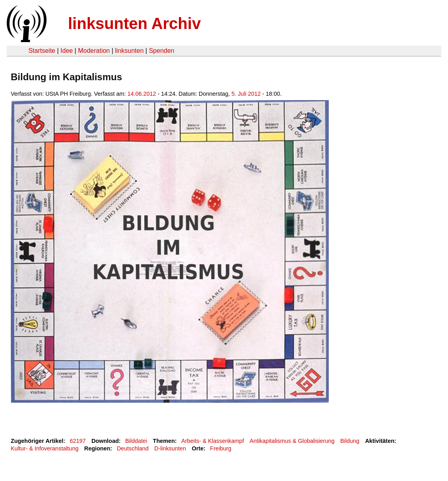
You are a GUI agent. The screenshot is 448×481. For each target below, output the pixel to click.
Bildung (350, 441)
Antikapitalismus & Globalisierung (292, 441)
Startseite (42, 51)
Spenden (161, 51)
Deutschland (133, 448)
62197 (78, 441)
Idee (67, 51)
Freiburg (221, 448)
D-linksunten (170, 448)
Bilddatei (136, 441)
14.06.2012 (142, 94)
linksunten (129, 51)
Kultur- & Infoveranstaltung (45, 448)
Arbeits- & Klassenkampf (213, 441)
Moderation (94, 51)
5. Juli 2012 (246, 94)
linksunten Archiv (134, 23)
